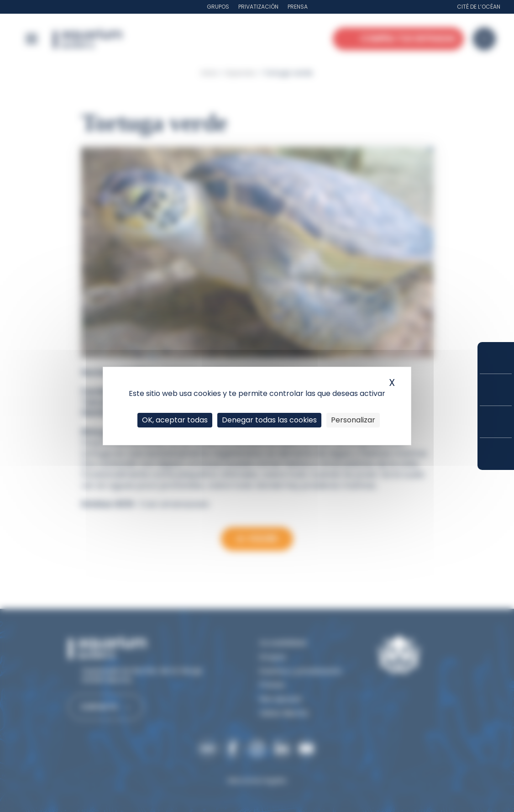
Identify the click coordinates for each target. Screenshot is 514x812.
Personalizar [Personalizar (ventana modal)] (353, 420)
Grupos (218, 7)
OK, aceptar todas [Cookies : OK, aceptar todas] (175, 420)
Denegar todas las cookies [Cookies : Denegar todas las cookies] (269, 420)
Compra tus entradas (496, 358)
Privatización (258, 7)
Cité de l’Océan (479, 7)
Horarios (496, 422)
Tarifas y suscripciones (496, 390)
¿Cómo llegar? (496, 454)
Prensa (298, 7)
